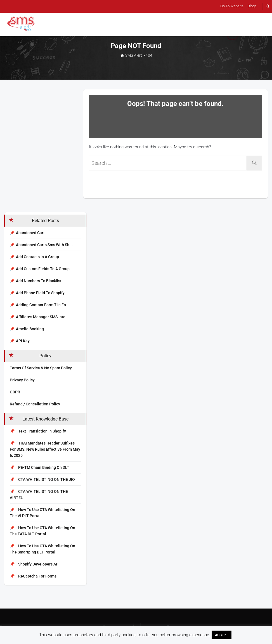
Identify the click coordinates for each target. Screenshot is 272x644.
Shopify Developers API (35, 564)
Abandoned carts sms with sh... (44, 245)
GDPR (15, 392)
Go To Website (232, 6)
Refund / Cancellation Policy (35, 404)
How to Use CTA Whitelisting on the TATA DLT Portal (42, 531)
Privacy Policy (22, 380)
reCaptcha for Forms (33, 576)
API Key (23, 341)
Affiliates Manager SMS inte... (42, 317)
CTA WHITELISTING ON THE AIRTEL (39, 495)
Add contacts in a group (37, 257)
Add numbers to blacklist (39, 281)
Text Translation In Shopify (38, 431)
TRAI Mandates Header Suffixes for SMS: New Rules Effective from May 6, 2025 (45, 449)
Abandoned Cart (30, 233)
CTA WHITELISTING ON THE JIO (42, 479)
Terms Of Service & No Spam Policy (41, 368)
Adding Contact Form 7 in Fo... (43, 305)
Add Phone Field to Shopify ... (42, 293)
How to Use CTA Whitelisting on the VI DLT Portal (42, 513)
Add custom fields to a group (43, 269)
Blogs (252, 6)
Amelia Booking (30, 329)
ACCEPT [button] (222, 635)
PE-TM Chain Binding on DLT (40, 467)
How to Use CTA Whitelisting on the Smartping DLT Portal (42, 549)
